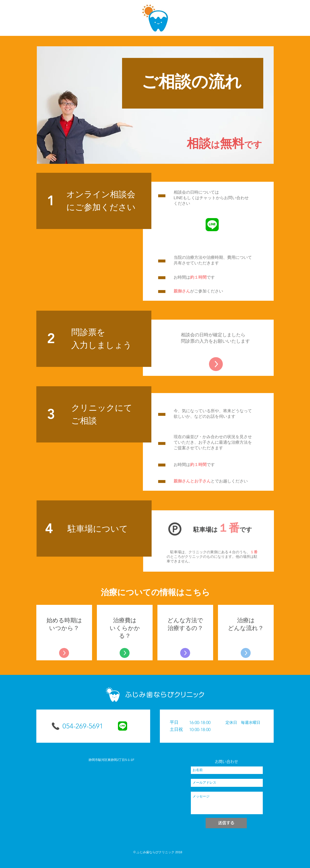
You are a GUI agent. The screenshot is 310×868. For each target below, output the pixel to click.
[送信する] (226, 823)
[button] (217, 726)
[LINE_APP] (212, 225)
